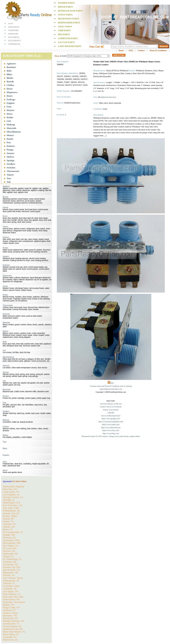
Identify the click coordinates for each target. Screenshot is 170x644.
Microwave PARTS (69, 19)
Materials (11, 128)
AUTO (11, 24)
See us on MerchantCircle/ (111, 416)
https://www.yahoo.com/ (111, 424)
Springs (11, 160)
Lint (9, 121)
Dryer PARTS (65, 7)
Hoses (10, 114)
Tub (9, 182)
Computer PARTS (68, 38)
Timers (10, 175)
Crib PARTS (64, 30)
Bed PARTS (64, 34)
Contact (141, 50)
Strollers (11, 164)
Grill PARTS (65, 27)
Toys (9, 178)
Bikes (9, 74)
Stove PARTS (65, 15)
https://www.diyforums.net (111, 428)
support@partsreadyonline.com (111, 389)
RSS (112, 383)
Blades (10, 78)
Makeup (11, 125)
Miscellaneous (14, 132)
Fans (9, 107)
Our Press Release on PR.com (111, 404)
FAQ (131, 50)
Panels (10, 139)
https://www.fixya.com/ (111, 430)
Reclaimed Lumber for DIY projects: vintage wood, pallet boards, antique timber (111, 436)
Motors (10, 135)
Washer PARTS (66, 3)
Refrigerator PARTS (70, 11)
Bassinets (11, 67)
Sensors (11, 153)
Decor (10, 89)
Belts (9, 71)
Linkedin (111, 413)
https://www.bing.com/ (111, 433)
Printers (11, 146)
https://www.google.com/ (111, 419)
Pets (9, 142)
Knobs (10, 117)
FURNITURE (13, 30)
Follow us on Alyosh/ (111, 410)
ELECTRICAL (14, 37)
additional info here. (108, 97)
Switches (11, 168)
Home (121, 50)
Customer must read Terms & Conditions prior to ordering (111, 386)
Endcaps (11, 99)
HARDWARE (13, 34)
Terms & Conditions (158, 50)
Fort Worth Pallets (19, 481)
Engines (11, 103)
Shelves (10, 157)
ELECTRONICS (14, 41)
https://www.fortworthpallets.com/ (111, 422)
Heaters (11, 110)
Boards (10, 81)
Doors (10, 96)
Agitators (11, 64)
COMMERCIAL (14, 44)
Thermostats (13, 171)
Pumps (10, 150)
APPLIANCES (14, 27)
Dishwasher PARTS (69, 23)
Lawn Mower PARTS (70, 46)
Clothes (10, 85)
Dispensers (12, 92)
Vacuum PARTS (66, 42)
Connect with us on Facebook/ (111, 407)
